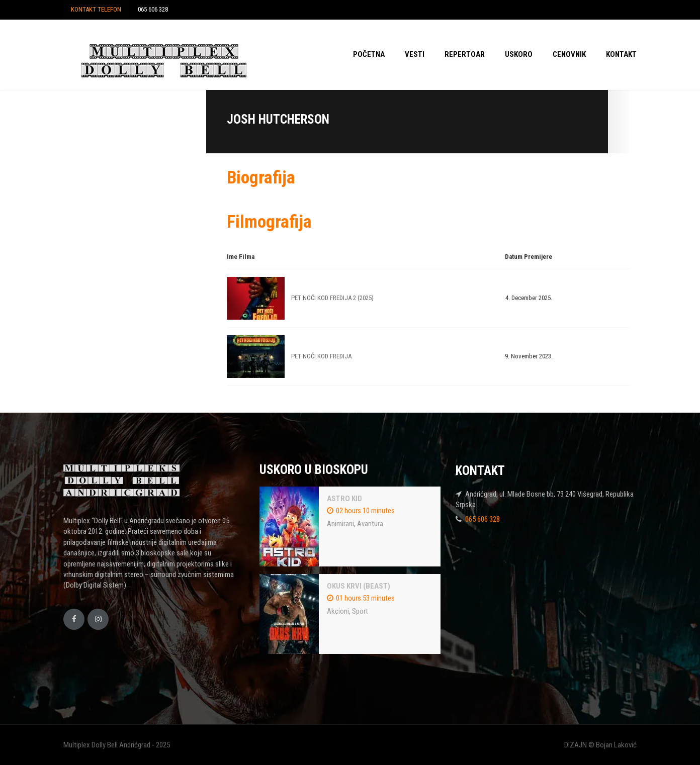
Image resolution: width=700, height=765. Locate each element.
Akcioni (338, 611)
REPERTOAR (465, 54)
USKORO (519, 54)
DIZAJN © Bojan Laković (600, 745)
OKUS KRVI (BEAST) (359, 586)
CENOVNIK (569, 54)
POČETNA (369, 54)
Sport (360, 611)
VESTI (415, 54)
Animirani (340, 524)
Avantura (370, 524)
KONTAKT (621, 54)
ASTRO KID (344, 499)
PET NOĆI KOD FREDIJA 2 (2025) (332, 298)
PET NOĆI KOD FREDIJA (321, 356)
